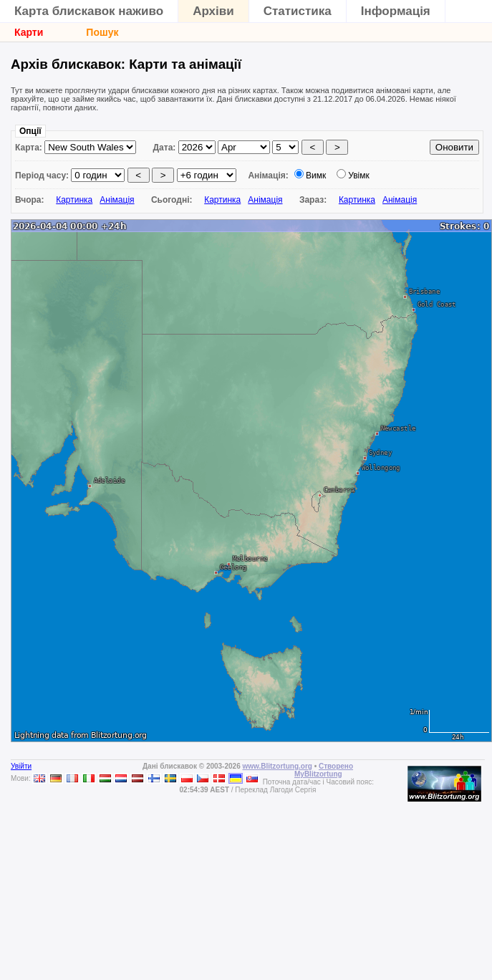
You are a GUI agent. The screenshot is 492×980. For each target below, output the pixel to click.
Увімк (359, 176)
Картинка (74, 200)
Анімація (117, 200)
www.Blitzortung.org (277, 766)
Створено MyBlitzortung (324, 770)
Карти (29, 32)
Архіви (213, 11)
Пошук (102, 32)
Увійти (21, 766)
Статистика (298, 11)
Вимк (316, 176)
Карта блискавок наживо (89, 11)
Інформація (396, 11)
